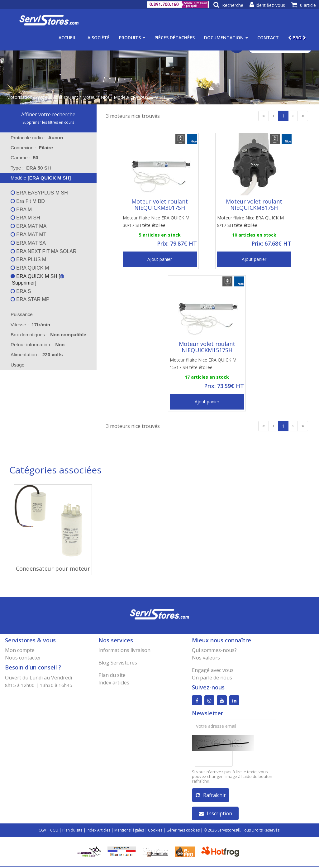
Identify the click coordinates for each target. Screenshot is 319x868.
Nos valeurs (206, 658)
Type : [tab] (31, 168)
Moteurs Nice (96, 97)
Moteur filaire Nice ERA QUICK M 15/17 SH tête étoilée (203, 364)
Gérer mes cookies (183, 831)
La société (98, 38)
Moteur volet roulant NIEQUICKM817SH (254, 204)
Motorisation (19, 97)
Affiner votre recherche (48, 114)
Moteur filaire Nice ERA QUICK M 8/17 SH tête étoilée (250, 221)
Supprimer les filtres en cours (48, 122)
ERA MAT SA (28, 243)
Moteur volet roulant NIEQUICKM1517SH (207, 347)
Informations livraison (124, 650)
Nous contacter (23, 658)
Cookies (155, 831)
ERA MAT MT (29, 235)
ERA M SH (25, 218)
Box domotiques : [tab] (48, 335)
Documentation (226, 38)
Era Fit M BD (28, 201)
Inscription (215, 815)
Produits (132, 38)
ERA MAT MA (29, 226)
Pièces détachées (175, 38)
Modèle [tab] (37, 178)
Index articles (114, 683)
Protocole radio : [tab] (37, 138)
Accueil (67, 38)
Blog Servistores (118, 663)
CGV (42, 831)
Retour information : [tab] (38, 345)
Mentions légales (129, 831)
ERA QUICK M (30, 268)
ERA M (21, 210)
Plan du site (112, 675)
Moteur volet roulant (57, 97)
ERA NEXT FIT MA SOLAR (44, 251)
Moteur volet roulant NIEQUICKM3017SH (160, 204)
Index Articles (98, 831)
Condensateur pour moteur (53, 568)
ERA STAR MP (30, 299)
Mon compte (20, 650)
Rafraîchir (211, 796)
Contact (268, 38)
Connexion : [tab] (32, 148)
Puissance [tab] (18, 314)
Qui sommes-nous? (214, 650)
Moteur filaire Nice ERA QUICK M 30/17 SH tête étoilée (156, 221)
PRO (297, 38)
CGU (54, 831)
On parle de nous (212, 678)
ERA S (21, 291)
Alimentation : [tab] (37, 355)
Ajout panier (160, 259)
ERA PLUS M (28, 259)
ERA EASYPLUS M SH (39, 193)
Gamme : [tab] (24, 158)
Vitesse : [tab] (30, 325)
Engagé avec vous (213, 670)
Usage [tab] (14, 365)
